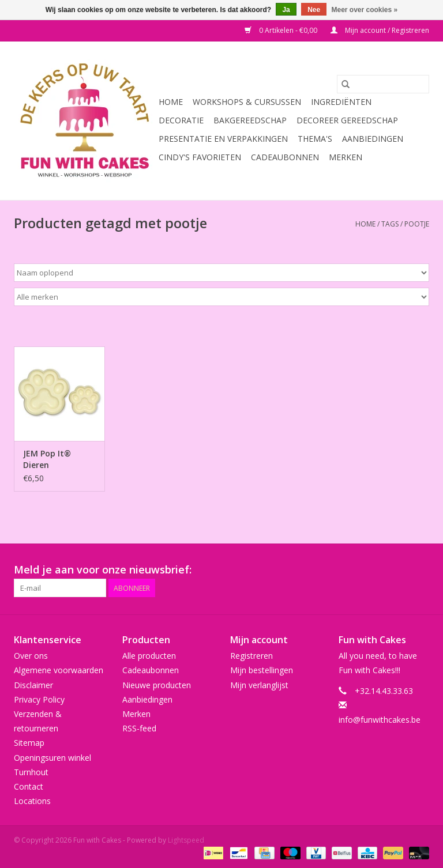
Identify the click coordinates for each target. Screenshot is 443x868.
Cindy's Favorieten (200, 157)
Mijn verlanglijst (259, 685)
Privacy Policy (39, 699)
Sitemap (29, 743)
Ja (286, 10)
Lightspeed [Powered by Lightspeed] (186, 840)
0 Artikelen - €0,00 (282, 30)
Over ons (31, 656)
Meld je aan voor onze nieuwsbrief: (103, 570)
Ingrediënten (341, 102)
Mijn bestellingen (262, 670)
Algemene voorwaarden (59, 670)
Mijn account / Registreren (380, 30)
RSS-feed (139, 728)
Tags (390, 224)
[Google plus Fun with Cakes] (337, 570)
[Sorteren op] (221, 273)
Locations (32, 801)
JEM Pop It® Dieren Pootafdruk (47, 459)
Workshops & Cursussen (247, 102)
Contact (29, 786)
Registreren (251, 656)
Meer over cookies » (365, 10)
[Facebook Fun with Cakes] (295, 570)
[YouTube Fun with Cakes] (378, 570)
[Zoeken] (383, 84)
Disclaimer (33, 685)
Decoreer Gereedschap (347, 120)
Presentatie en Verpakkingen (223, 139)
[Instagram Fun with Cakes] (420, 570)
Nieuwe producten (157, 685)
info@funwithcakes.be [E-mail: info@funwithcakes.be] (380, 720)
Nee (314, 10)
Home (171, 102)
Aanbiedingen (373, 139)
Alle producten (149, 656)
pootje (417, 224)
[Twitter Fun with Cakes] (316, 570)
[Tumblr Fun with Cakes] (399, 570)
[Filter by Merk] (221, 297)
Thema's (315, 139)
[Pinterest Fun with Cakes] (358, 570)
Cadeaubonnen (285, 157)
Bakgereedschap (250, 120)
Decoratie (181, 120)
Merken (346, 157)
